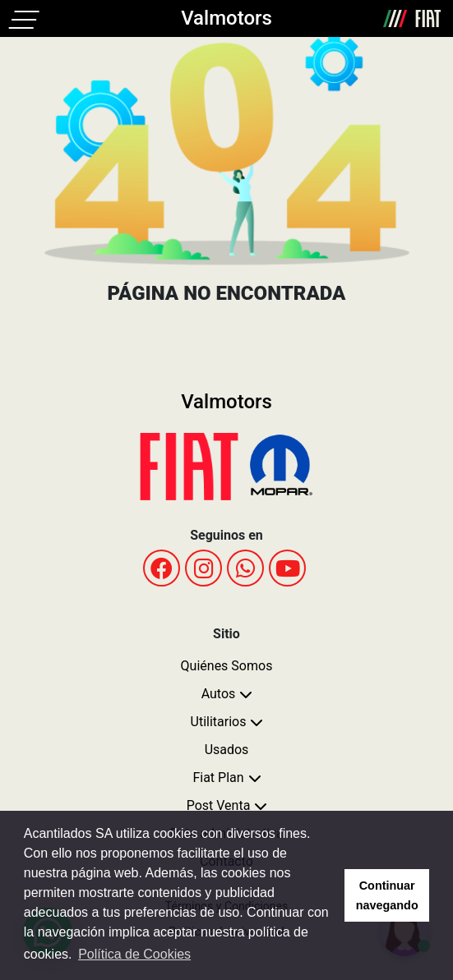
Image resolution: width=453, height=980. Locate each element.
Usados (227, 750)
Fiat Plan (218, 778)
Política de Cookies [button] (134, 954)
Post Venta (219, 805)
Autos (219, 694)
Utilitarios (219, 722)
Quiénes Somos (227, 666)
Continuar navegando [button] (387, 895)
